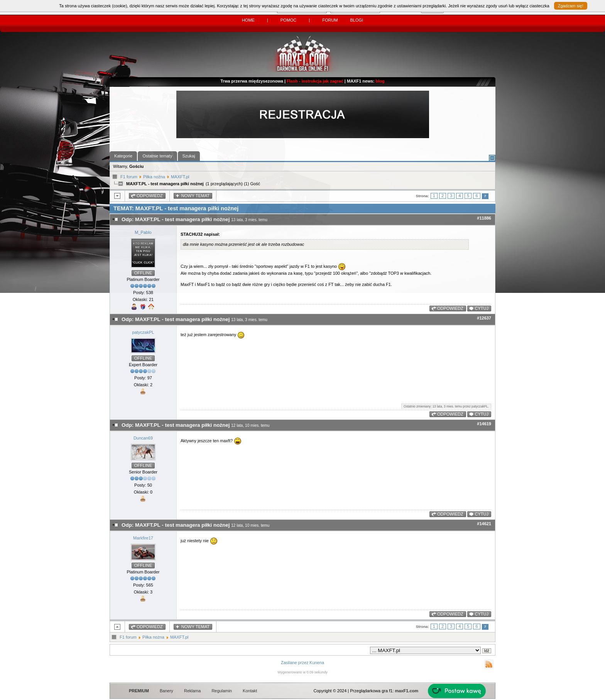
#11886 (484, 218)
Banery (166, 691)
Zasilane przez (295, 663)
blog (380, 81)
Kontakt (250, 691)
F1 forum (129, 177)
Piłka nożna (154, 177)
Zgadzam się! (571, 6)
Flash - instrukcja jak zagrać (315, 81)
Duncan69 (143, 438)
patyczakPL (143, 332)
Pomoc (289, 20)
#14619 (484, 424)
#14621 (484, 524)
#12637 (484, 318)
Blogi (357, 20)
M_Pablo (143, 232)
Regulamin (222, 691)
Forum (330, 20)
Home (248, 20)
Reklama (192, 691)
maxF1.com (406, 691)
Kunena (317, 663)
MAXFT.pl (180, 177)
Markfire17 (143, 538)
